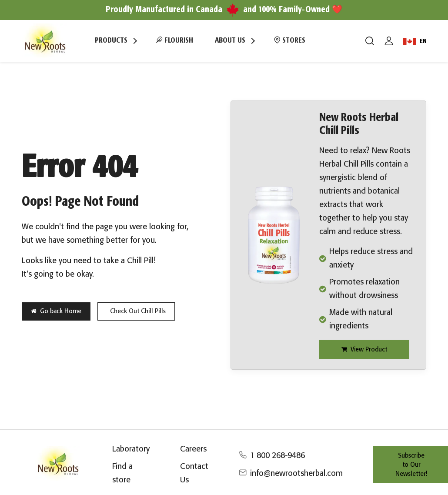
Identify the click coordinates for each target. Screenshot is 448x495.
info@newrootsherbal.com (296, 474)
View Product (364, 350)
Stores (289, 40)
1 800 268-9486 (277, 456)
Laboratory (131, 449)
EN (415, 42)
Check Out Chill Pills (138, 311)
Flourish (174, 40)
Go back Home (56, 311)
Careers (193, 449)
